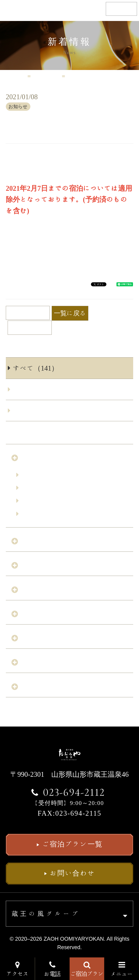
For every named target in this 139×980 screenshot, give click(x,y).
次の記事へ (26, 328)
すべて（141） (36, 368)
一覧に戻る (70, 313)
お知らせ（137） (39, 389)
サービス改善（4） (43, 410)
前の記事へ (32, 313)
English (121, 9)
